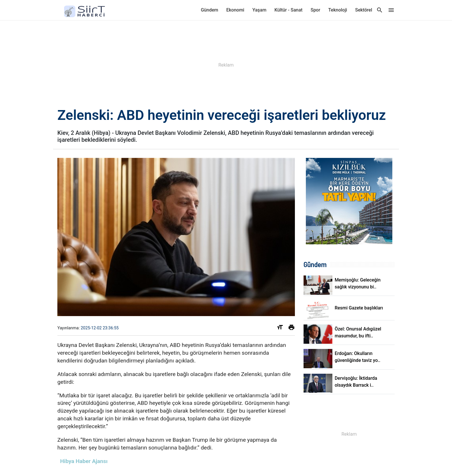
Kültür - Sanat (288, 10)
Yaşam (259, 10)
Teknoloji (338, 10)
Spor (315, 10)
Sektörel (364, 10)
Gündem (210, 10)
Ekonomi (235, 10)
